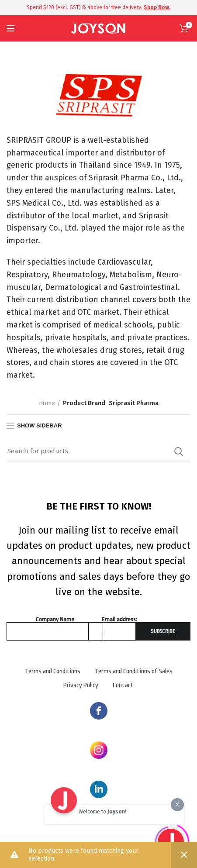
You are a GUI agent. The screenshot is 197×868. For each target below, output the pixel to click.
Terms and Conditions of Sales (134, 671)
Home (47, 403)
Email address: (119, 619)
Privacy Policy (81, 685)
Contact (123, 685)
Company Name (55, 619)
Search (179, 451)
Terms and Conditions (53, 671)
